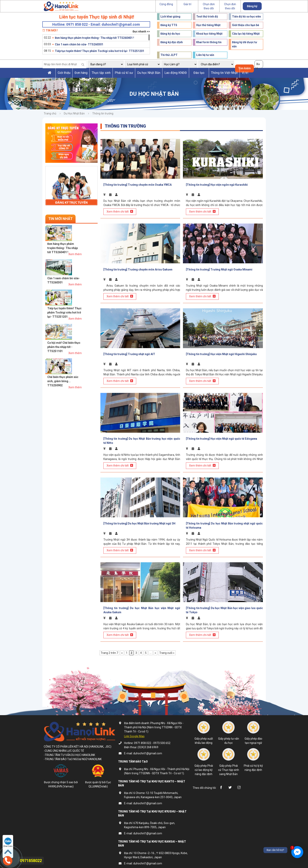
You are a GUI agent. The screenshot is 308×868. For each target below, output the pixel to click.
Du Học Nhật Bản (74, 113)
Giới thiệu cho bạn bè (246, 25)
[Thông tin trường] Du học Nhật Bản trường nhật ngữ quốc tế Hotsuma (224, 521)
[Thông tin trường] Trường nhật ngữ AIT (129, 351)
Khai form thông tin (209, 42)
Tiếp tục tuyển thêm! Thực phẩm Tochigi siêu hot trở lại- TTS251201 (100, 51)
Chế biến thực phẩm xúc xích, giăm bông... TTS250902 (79, 307)
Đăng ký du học (170, 34)
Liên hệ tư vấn (205, 55)
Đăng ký (252, 6)
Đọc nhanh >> (141, 31)
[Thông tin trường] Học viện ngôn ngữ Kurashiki (217, 184)
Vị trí (245, 73)
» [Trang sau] (155, 648)
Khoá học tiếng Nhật (209, 34)
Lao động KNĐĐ (176, 73)
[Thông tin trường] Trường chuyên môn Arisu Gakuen (138, 268)
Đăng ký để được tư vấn (245, 44)
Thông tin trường (103, 113)
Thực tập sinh (101, 73)
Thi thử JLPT (169, 55)
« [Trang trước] (122, 648)
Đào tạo (199, 73)
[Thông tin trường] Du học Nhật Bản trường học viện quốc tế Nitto (142, 437)
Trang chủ (50, 113)
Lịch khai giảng (170, 17)
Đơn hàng (81, 73)
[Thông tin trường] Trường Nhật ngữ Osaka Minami (219, 268)
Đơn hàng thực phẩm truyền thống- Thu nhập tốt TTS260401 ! (94, 38)
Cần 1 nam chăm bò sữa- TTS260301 (79, 44)
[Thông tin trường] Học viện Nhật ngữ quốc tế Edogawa (222, 435)
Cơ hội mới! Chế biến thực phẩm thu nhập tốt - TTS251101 (80, 288)
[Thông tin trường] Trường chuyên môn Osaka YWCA (137, 184)
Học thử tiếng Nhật (208, 25)
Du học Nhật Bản (149, 73)
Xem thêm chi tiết (120, 211)
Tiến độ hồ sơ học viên (246, 17)
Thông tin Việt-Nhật (224, 73)
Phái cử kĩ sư (124, 73)
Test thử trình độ (207, 17)
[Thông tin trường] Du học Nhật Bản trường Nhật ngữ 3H (139, 519)
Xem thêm (91, 237)
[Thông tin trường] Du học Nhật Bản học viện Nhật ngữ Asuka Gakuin (142, 605)
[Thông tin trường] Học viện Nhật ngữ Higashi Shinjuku (221, 351)
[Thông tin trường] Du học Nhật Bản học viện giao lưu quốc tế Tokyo (224, 605)
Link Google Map (134, 731)
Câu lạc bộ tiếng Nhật (246, 34)
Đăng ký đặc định (172, 42)
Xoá (258, 65)
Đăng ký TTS (169, 25)
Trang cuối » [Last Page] (167, 648)
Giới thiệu (64, 73)
